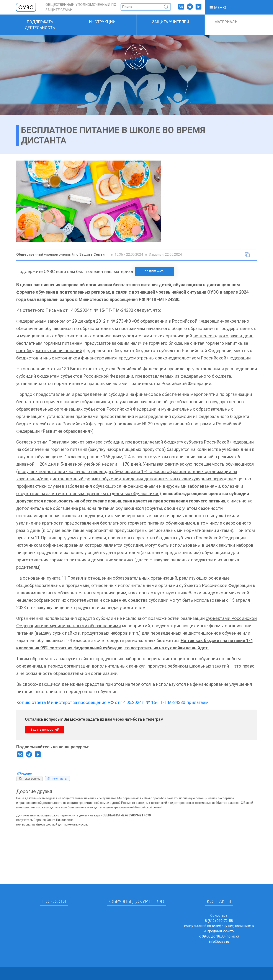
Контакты (219, 902)
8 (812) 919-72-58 (219, 921)
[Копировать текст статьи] (247, 255)
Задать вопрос (42, 730)
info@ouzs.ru (219, 942)
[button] (217, 7)
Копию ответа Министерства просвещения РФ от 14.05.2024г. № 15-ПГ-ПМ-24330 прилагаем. (113, 702)
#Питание (24, 774)
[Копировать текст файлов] (29, 779)
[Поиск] (146, 7)
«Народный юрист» (219, 931)
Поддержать (155, 271)
